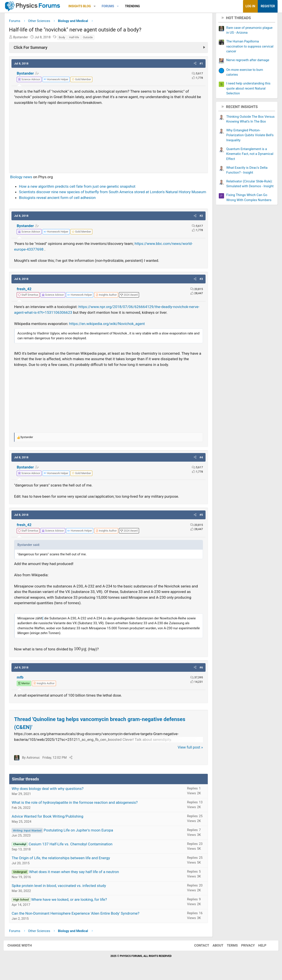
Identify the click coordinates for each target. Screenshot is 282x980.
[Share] (74, 765)
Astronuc (36, 765)
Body (65, 39)
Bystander (29, 75)
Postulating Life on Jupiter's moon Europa (82, 837)
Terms (228, 953)
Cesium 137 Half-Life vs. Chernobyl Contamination (74, 851)
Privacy (244, 953)
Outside (91, 39)
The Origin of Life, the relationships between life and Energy (64, 865)
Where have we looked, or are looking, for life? (72, 907)
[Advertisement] (109, 139)
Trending (136, 6)
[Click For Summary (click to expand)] (109, 49)
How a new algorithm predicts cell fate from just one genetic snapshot (81, 188)
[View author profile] (109, 302)
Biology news (24, 179)
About (214, 953)
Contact (197, 953)
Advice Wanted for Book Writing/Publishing (51, 824)
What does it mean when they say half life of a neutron (77, 879)
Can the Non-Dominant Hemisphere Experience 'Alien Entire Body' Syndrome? (79, 921)
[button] (98, 6)
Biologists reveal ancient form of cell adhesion (61, 205)
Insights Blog (83, 6)
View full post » (187, 754)
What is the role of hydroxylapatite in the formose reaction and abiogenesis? (78, 810)
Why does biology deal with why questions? (51, 796)
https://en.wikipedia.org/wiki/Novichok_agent (110, 331)
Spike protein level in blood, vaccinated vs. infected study (62, 893)
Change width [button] (24, 953)
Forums (111, 6)
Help (258, 953)
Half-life (77, 39)
